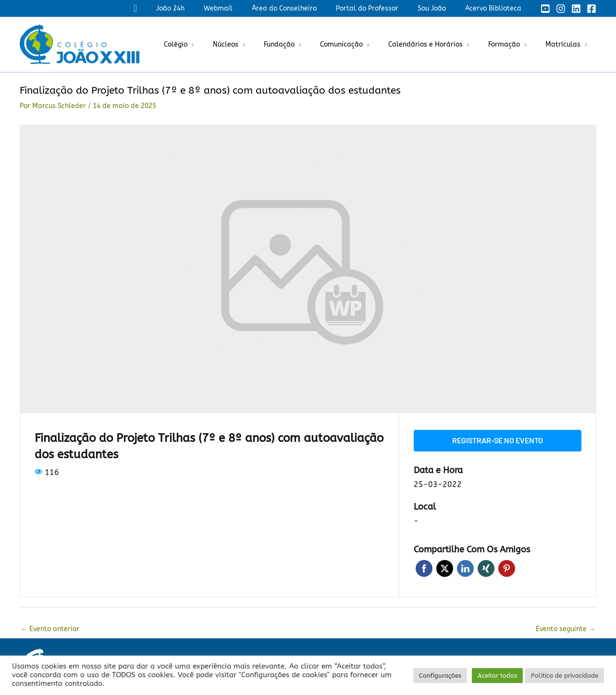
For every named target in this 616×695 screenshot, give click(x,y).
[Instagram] (561, 9)
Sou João (440, 8)
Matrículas (566, 44)
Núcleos (257, 44)
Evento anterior (50, 628)
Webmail (244, 8)
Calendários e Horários (440, 44)
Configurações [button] (440, 676)
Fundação (305, 44)
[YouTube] (545, 9)
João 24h (202, 8)
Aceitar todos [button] (497, 676)
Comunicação (362, 44)
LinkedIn (465, 567)
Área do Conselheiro (304, 8)
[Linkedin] (576, 9)
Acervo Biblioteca (496, 8)
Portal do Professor (382, 8)
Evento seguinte (566, 628)
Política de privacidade (565, 676)
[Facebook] (591, 9)
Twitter (445, 567)
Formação (513, 44)
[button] (170, 8)
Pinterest (507, 567)
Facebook (424, 567)
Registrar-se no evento (498, 440)
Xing (486, 567)
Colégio (213, 44)
